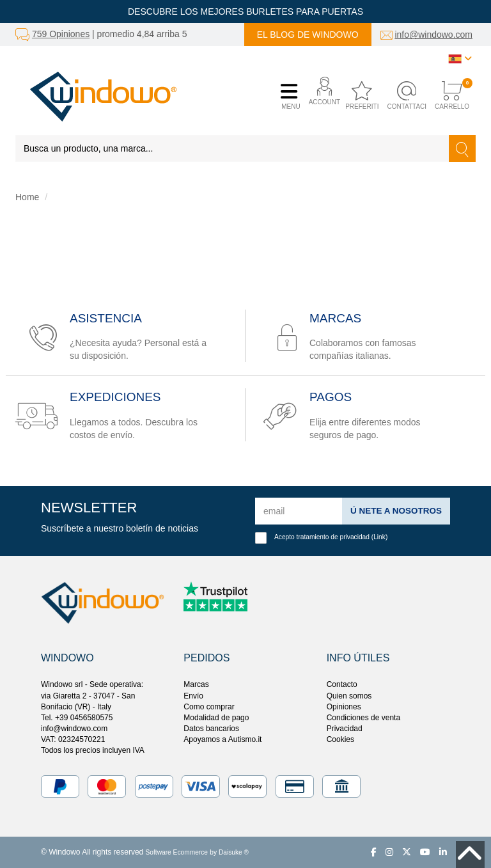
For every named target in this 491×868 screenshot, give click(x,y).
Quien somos (349, 696)
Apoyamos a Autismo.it (222, 739)
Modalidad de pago (216, 718)
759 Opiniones (61, 34)
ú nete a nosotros (394, 510)
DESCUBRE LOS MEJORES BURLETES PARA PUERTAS (245, 12)
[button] (321, 96)
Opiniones (344, 707)
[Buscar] (462, 148)
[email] (297, 511)
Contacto (342, 684)
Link (379, 537)
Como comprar (209, 707)
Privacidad (345, 729)
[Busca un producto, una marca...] (232, 148)
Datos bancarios (211, 729)
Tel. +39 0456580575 (77, 718)
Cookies (340, 739)
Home (27, 197)
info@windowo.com (433, 35)
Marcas (196, 684)
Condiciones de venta (363, 718)
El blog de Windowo (308, 35)
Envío (193, 696)
